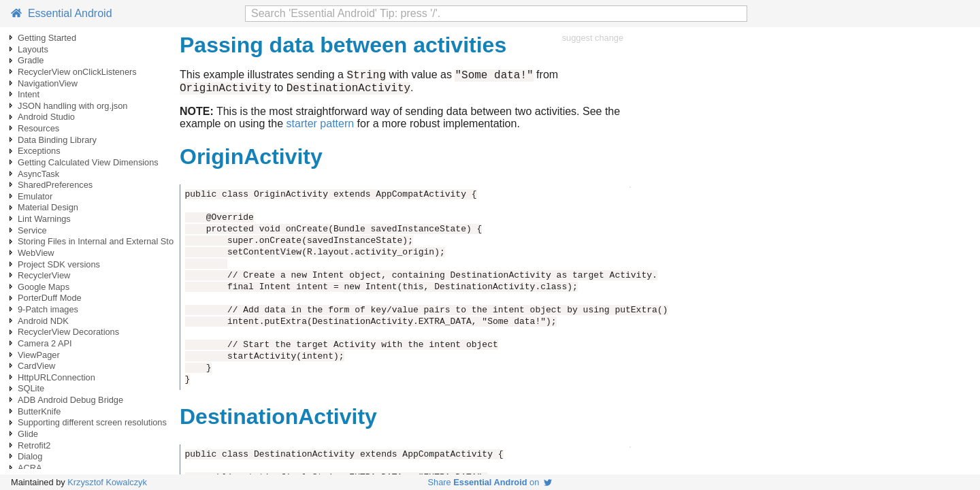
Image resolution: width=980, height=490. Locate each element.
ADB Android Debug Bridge (70, 400)
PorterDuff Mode (50, 298)
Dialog (30, 456)
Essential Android (62, 13)
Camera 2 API (45, 343)
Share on (490, 482)
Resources (38, 128)
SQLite (31, 388)
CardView (36, 366)
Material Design (48, 207)
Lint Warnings (44, 219)
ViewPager (39, 355)
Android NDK (43, 321)
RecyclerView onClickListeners (77, 72)
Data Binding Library (57, 140)
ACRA (30, 468)
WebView (36, 253)
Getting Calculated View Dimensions (88, 162)
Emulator (35, 196)
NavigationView (48, 83)
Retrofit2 (34, 445)
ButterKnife (39, 411)
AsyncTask (38, 174)
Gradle (31, 60)
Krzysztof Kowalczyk (107, 482)
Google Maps (44, 287)
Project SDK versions (59, 264)
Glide (28, 434)
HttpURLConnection (56, 377)
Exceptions (39, 151)
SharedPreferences (55, 185)
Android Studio (46, 117)
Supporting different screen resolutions (92, 422)
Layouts (33, 49)
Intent (29, 94)
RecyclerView (44, 275)
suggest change (593, 38)
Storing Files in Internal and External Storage (104, 241)
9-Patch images (48, 309)
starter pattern (321, 128)
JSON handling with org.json (72, 106)
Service (32, 230)
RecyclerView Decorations (68, 332)
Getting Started (47, 38)
